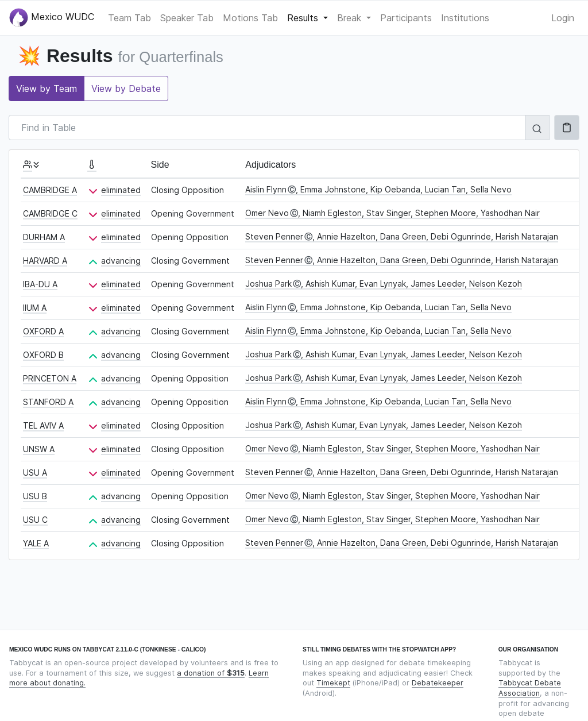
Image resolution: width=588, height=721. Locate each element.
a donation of (211, 673)
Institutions (465, 18)
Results (304, 18)
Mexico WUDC (52, 18)
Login (563, 18)
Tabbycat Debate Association (530, 688)
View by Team (47, 88)
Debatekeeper (438, 683)
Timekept (333, 683)
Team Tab (129, 18)
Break (351, 18)
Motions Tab (250, 18)
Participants (406, 18)
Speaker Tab (187, 18)
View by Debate (126, 88)
